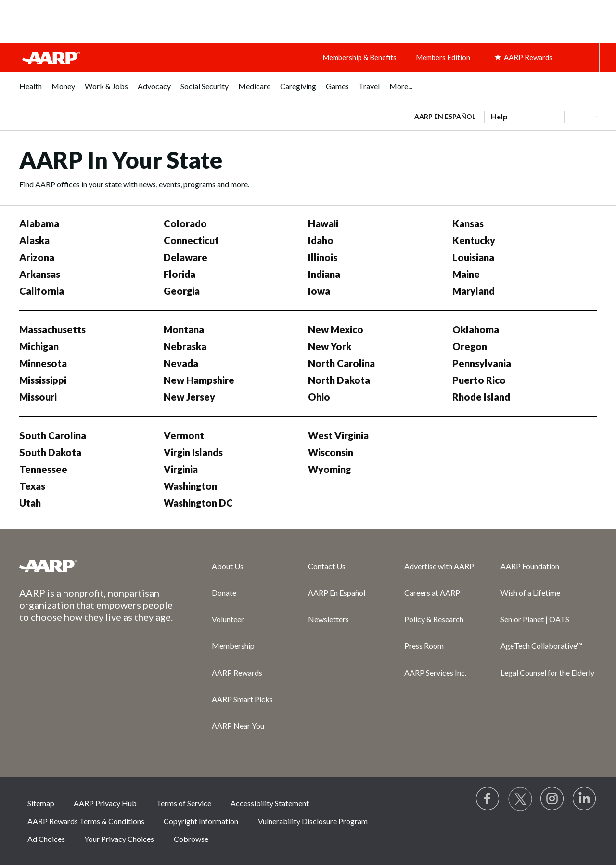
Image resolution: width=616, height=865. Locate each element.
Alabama (39, 223)
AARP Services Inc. (435, 673)
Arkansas (40, 274)
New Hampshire (199, 380)
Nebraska (185, 346)
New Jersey (189, 397)
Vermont (184, 435)
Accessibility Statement (270, 803)
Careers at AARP (432, 593)
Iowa (319, 291)
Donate (224, 593)
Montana (184, 329)
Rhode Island (481, 397)
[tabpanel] (501, 116)
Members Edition (443, 57)
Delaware (186, 257)
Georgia (182, 291)
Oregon (470, 346)
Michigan (39, 346)
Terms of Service (184, 803)
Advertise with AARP (439, 566)
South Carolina (53, 435)
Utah (30, 503)
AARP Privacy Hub (105, 803)
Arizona (37, 257)
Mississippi (43, 380)
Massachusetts (52, 329)
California (42, 291)
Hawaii (323, 223)
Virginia (181, 469)
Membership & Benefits (359, 57)
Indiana (324, 274)
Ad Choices (46, 839)
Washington (190, 486)
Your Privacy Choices (119, 839)
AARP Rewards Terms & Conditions (86, 821)
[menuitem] (31, 91)
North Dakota (339, 380)
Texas (32, 486)
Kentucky (474, 240)
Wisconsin (331, 452)
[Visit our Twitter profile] (520, 799)
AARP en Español (445, 116)
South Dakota (50, 452)
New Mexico (336, 329)
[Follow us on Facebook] (488, 799)
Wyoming (329, 469)
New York (330, 346)
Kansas (468, 223)
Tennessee (43, 469)
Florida (180, 274)
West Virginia (338, 435)
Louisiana (473, 257)
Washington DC (198, 503)
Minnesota (43, 363)
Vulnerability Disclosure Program (313, 821)
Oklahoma (476, 329)
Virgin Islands (193, 452)
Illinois (323, 257)
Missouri (38, 397)
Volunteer (228, 619)
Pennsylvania (482, 363)
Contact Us (327, 566)
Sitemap (41, 803)
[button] (580, 117)
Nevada (181, 363)
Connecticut (191, 240)
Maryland (474, 291)
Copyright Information (201, 821)
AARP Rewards (237, 673)
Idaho (321, 240)
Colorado (185, 223)
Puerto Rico (479, 380)
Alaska (34, 240)
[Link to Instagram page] (552, 799)
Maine (466, 274)
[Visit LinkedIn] (585, 799)
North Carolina (341, 363)
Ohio (319, 397)
